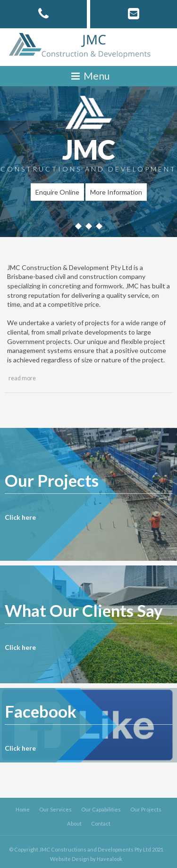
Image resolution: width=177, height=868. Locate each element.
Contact (101, 823)
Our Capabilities (101, 809)
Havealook (110, 859)
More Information (116, 192)
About (74, 823)
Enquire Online (57, 192)
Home (23, 809)
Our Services (55, 809)
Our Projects (146, 809)
